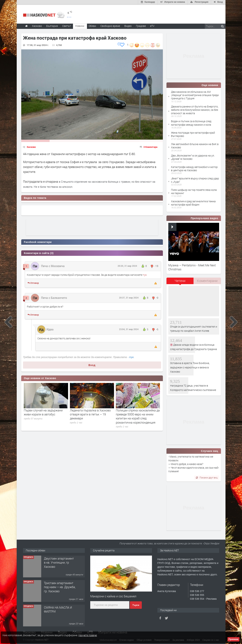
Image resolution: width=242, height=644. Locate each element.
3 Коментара (150, 147)
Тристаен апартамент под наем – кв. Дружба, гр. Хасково (60, 587)
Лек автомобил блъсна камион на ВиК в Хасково (195, 145)
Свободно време (110, 26)
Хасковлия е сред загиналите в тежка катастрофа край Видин (193, 203)
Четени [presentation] (180, 281)
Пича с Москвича (53, 266)
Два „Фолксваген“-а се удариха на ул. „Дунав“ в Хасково (193, 157)
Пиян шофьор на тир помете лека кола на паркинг (194, 191)
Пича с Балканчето (54, 297)
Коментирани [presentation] (207, 281)
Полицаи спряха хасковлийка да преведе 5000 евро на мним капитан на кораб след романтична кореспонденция (138, 416)
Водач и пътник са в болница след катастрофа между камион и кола (191, 122)
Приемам (233, 639)
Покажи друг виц (207, 477)
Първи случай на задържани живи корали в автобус (43, 412)
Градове (141, 26)
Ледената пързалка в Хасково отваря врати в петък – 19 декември (90, 414)
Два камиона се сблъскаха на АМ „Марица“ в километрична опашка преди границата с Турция (195, 95)
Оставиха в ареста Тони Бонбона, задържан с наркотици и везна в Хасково (190, 367)
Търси (136, 605)
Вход (92, 365)
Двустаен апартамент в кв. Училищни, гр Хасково (59, 562)
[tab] (180, 282)
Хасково (31, 147)
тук (145, 275)
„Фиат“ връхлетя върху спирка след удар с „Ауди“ (195, 180)
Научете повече (88, 635)
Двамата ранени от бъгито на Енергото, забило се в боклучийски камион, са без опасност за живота (195, 109)
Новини (80, 26)
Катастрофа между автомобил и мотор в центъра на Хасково (194, 168)
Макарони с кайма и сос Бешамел (113, 596)
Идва (50, 329)
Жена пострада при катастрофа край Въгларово (193, 134)
